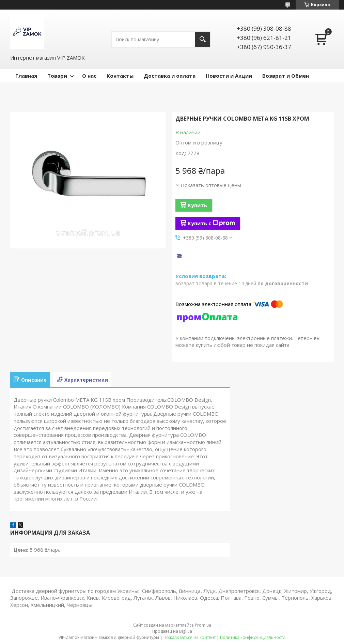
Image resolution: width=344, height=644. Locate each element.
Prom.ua (203, 625)
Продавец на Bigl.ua (172, 631)
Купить (197, 205)
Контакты (120, 76)
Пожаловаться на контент (190, 637)
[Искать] (202, 39)
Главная (26, 76)
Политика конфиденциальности (253, 637)
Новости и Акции (229, 76)
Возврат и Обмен (286, 76)
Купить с (211, 223)
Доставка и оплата (170, 76)
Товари (57, 76)
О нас (89, 76)
